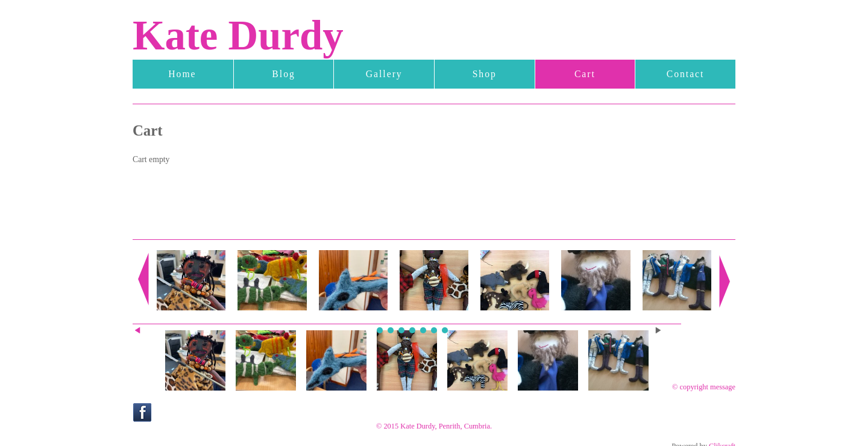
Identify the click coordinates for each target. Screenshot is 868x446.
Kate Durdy (238, 36)
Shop (485, 74)
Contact (686, 74)
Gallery (384, 74)
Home (182, 74)
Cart (585, 74)
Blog (283, 74)
